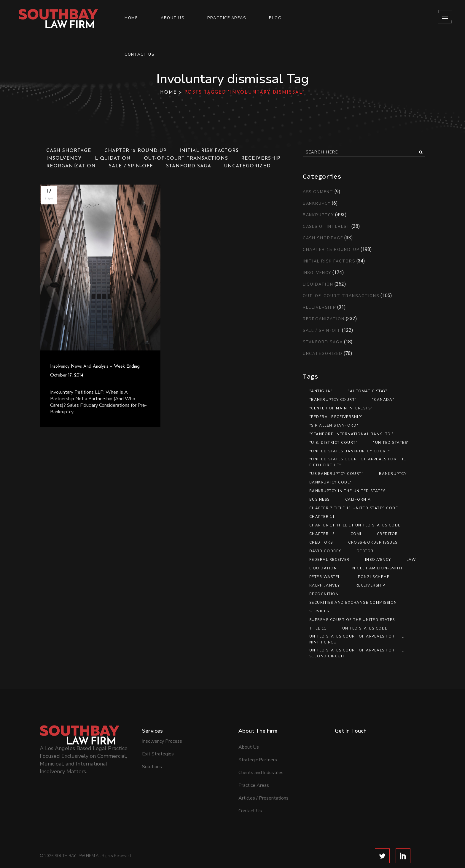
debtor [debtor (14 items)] (365, 551)
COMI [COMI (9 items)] (356, 534)
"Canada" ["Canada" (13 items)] (383, 400)
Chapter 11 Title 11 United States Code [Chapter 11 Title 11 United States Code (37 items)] (355, 525)
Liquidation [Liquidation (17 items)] (323, 568)
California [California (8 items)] (358, 499)
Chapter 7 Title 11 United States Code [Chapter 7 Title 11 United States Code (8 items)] (354, 508)
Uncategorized (323, 354)
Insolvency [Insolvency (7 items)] (378, 560)
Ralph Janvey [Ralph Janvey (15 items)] (325, 585)
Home (169, 93)
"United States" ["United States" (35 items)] (391, 443)
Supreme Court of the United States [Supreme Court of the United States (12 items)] (352, 620)
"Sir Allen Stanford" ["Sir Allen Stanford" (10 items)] (334, 425)
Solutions (152, 751)
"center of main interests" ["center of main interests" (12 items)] (341, 408)
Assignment (318, 192)
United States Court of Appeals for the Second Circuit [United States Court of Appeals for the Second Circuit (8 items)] (357, 653)
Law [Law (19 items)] (411, 560)
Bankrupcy (317, 204)
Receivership (319, 308)
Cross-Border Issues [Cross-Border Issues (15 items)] (373, 542)
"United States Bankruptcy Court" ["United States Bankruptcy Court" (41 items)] (350, 451)
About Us (249, 732)
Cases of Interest (327, 227)
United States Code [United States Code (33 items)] (365, 628)
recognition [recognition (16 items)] (324, 594)
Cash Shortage (323, 238)
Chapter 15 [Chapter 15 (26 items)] (322, 534)
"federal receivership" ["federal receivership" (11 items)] (336, 417)
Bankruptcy (319, 215)
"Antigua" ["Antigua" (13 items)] (321, 391)
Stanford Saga (323, 342)
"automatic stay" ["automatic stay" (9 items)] (368, 391)
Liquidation (318, 284)
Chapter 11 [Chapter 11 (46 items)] (322, 517)
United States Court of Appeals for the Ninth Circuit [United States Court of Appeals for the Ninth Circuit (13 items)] (357, 639)
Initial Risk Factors (329, 261)
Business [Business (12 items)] (320, 499)
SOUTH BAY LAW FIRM (75, 840)
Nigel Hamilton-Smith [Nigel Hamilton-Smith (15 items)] (377, 568)
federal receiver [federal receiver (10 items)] (329, 560)
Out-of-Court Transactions (341, 296)
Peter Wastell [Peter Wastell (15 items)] (326, 577)
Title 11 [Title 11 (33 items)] (318, 628)
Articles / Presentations (263, 783)
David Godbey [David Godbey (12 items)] (325, 551)
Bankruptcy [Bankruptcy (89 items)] (393, 474)
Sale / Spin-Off (322, 331)
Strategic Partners (258, 744)
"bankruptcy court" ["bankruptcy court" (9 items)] (333, 400)
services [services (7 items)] (319, 611)
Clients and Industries (261, 757)
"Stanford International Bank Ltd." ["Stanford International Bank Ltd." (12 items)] (352, 434)
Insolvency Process (162, 726)
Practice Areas (254, 770)
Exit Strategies (158, 739)
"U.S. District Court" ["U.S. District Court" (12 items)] (334, 443)
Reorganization (324, 319)
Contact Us (250, 795)
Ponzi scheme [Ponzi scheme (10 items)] (374, 577)
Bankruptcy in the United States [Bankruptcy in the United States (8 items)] (348, 491)
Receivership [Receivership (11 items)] (370, 585)
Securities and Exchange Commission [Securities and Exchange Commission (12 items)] (353, 603)
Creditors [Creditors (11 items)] (321, 542)
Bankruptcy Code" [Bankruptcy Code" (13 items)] (331, 482)
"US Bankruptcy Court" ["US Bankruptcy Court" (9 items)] (337, 474)
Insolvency (317, 273)
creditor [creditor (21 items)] (387, 534)
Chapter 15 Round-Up (331, 250)
